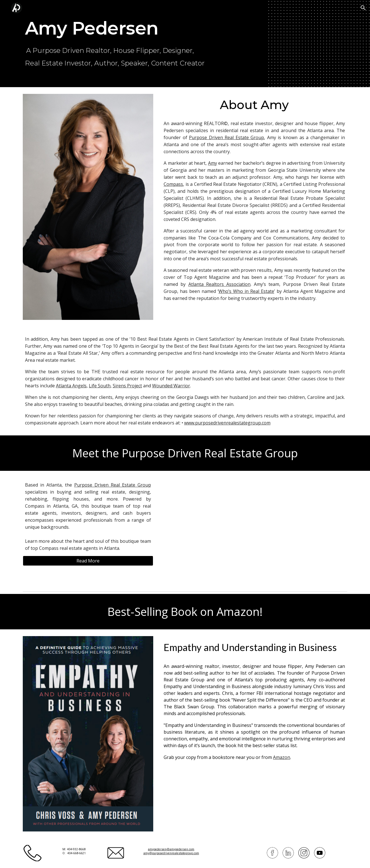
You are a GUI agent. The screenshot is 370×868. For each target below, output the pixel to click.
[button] (363, 8)
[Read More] (88, 561)
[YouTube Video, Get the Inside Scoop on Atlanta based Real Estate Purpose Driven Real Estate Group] (254, 530)
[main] (157, 43)
